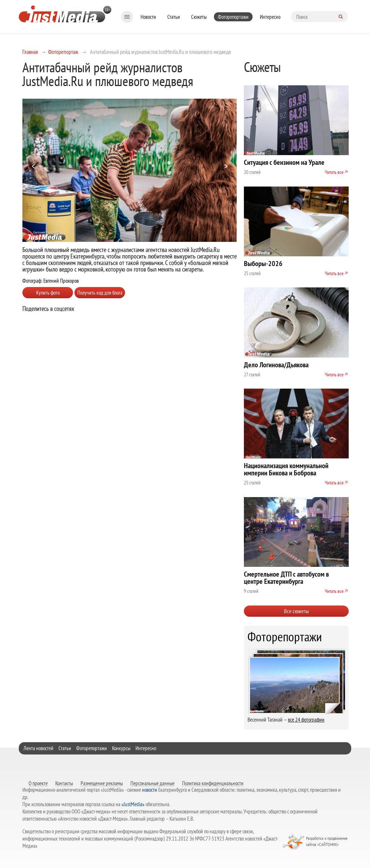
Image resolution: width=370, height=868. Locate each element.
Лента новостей (38, 748)
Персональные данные (152, 783)
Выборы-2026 (263, 264)
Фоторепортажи (233, 17)
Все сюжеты (296, 611)
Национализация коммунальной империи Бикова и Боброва (286, 469)
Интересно (270, 17)
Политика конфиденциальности (213, 783)
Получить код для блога (100, 293)
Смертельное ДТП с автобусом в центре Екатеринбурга (286, 578)
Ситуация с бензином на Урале (284, 162)
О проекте (38, 783)
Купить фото (48, 293)
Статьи (174, 17)
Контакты (64, 783)
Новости (148, 17)
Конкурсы (121, 748)
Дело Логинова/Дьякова (276, 365)
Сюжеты (199, 17)
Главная (30, 52)
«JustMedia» (133, 804)
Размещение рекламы (102, 783)
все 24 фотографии (306, 720)
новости (150, 790)
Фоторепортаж (63, 52)
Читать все (334, 172)
